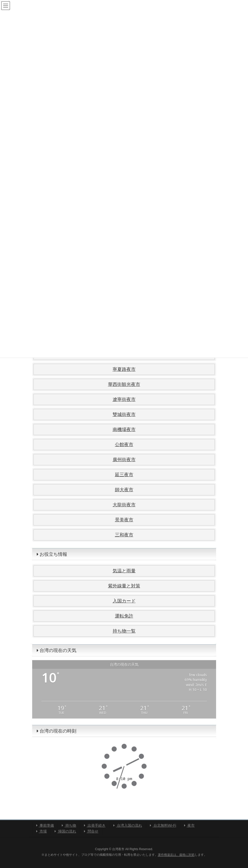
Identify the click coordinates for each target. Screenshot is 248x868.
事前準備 (45, 825)
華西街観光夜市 (124, 384)
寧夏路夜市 (124, 369)
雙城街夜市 (124, 414)
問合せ (91, 831)
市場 (42, 831)
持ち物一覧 (124, 631)
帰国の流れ (65, 831)
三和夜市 (124, 535)
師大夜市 (124, 490)
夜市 (190, 825)
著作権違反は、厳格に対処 (176, 855)
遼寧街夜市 (124, 399)
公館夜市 (124, 445)
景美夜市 (124, 520)
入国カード (124, 601)
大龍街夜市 (124, 505)
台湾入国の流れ (128, 825)
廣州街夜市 (124, 460)
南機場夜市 (124, 430)
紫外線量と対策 (124, 586)
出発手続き (95, 825)
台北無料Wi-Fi (163, 825)
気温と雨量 (124, 571)
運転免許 (124, 616)
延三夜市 (124, 475)
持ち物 (69, 825)
